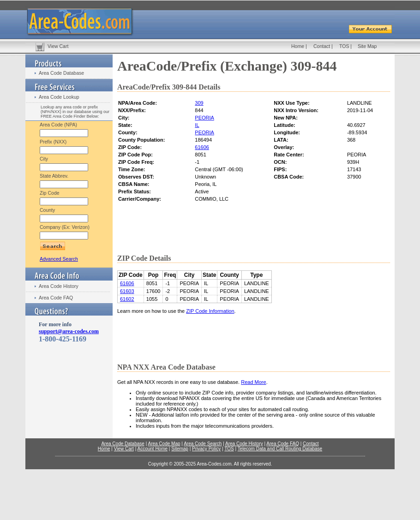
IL (197, 125)
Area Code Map (164, 444)
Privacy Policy (206, 449)
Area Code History (59, 286)
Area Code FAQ (56, 298)
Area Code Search (203, 444)
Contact (322, 46)
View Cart (58, 46)
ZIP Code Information (210, 311)
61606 (202, 147)
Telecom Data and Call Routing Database (280, 449)
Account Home (152, 449)
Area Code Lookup (59, 97)
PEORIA (204, 118)
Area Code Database (61, 73)
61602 (127, 299)
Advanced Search (59, 259)
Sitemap (180, 449)
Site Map (367, 46)
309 (199, 103)
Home (298, 46)
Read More (253, 382)
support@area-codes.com (69, 331)
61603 (127, 291)
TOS (344, 46)
